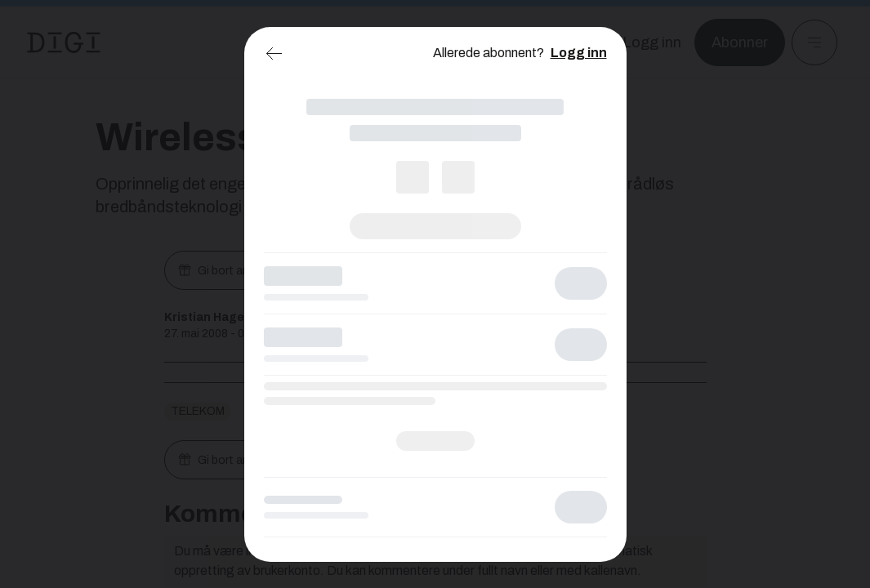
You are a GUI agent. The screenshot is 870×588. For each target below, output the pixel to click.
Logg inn (579, 53)
